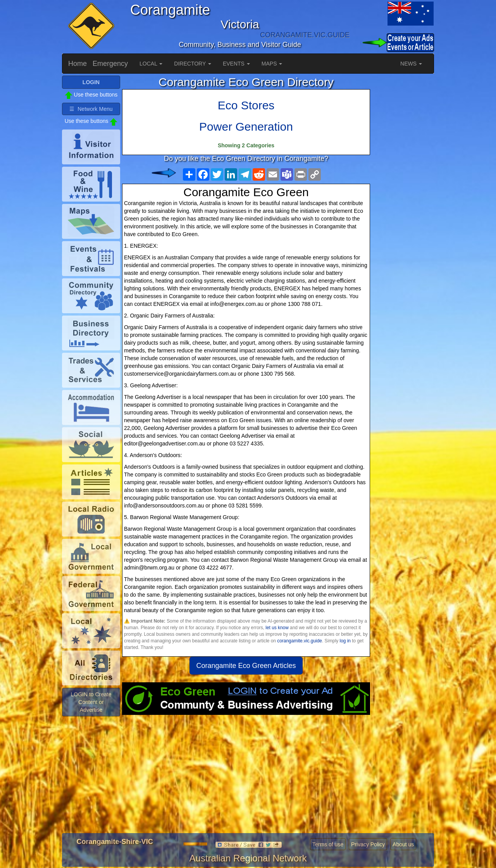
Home (77, 64)
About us (403, 844)
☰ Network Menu (91, 109)
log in (345, 641)
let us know (277, 628)
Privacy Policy (368, 844)
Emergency (110, 64)
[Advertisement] (246, 777)
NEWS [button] (411, 64)
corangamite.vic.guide (300, 641)
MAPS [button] (272, 64)
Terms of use (328, 844)
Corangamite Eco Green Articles (246, 666)
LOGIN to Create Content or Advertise (91, 702)
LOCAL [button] (151, 64)
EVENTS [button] (236, 64)
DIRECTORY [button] (193, 64)
